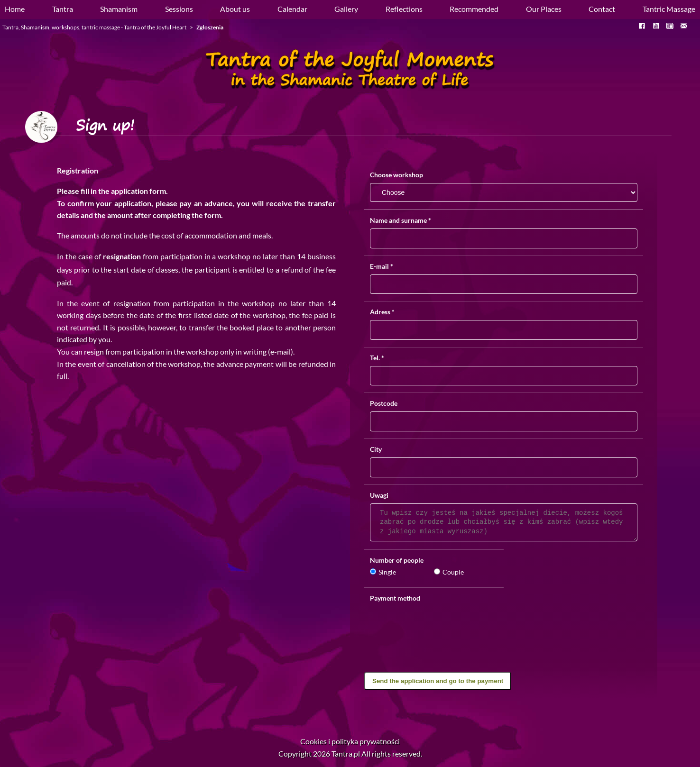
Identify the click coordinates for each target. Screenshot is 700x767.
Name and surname (401, 220)
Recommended (474, 9)
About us (235, 9)
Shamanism (119, 9)
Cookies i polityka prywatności (350, 741)
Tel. (377, 358)
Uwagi (379, 495)
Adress (382, 312)
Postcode (384, 403)
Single (383, 572)
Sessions (179, 9)
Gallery (346, 9)
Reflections (404, 9)
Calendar (292, 9)
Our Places (544, 9)
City (376, 449)
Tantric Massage (669, 9)
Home (15, 9)
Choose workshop (396, 175)
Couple (449, 572)
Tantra (63, 9)
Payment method (395, 598)
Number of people (397, 560)
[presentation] (504, 653)
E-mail (382, 266)
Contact (602, 9)
